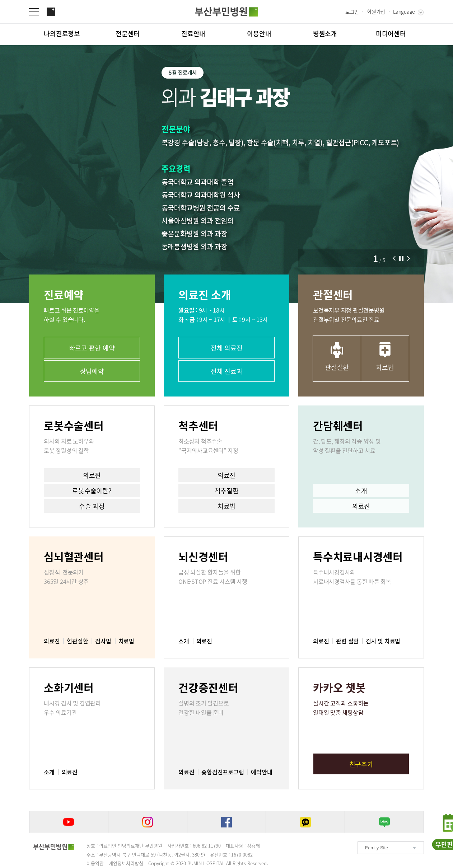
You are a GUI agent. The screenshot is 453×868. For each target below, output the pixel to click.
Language (404, 11)
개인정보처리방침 (126, 863)
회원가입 (376, 11)
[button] (394, 258)
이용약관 (95, 863)
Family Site (377, 848)
